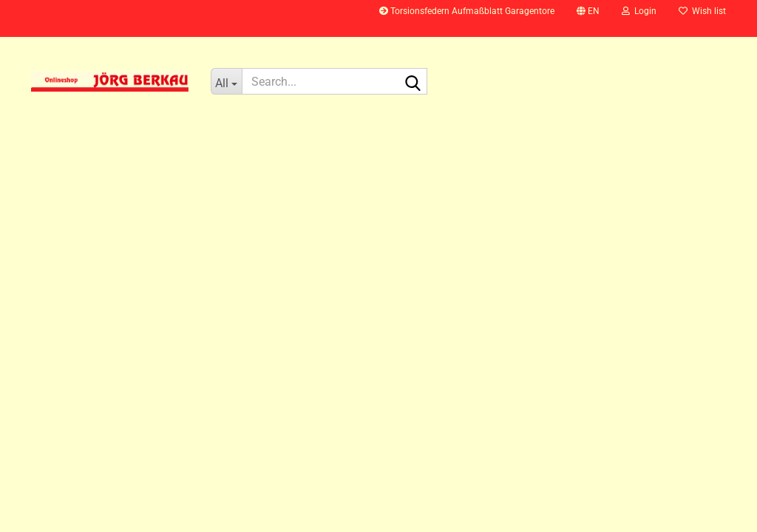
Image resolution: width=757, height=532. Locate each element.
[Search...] (227, 81)
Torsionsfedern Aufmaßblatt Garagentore (467, 11)
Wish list (702, 11)
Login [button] (639, 11)
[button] (588, 18)
